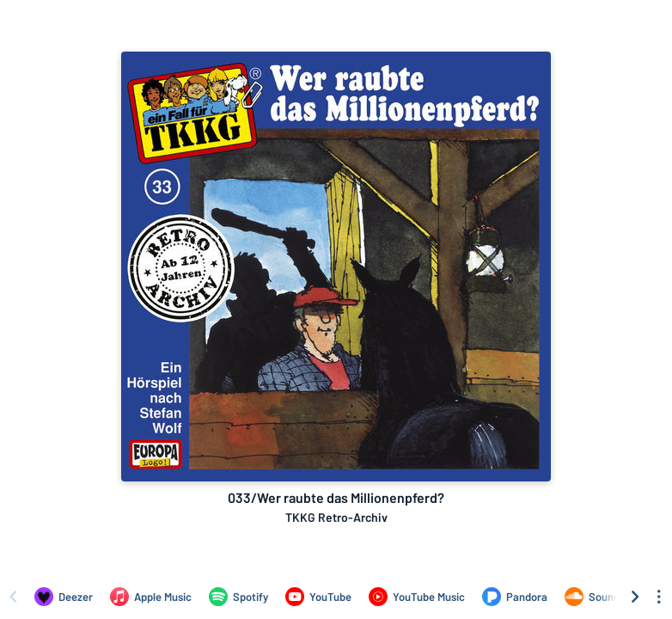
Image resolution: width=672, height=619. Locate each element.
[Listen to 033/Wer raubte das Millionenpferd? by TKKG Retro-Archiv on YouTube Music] (417, 597)
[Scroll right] (635, 597)
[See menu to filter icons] (659, 597)
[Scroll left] (13, 597)
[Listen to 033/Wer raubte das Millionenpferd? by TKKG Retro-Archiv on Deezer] (64, 597)
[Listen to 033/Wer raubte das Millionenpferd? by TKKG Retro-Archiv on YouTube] (318, 597)
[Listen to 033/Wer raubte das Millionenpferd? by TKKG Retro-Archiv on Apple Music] (151, 597)
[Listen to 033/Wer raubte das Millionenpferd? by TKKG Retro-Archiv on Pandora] (515, 597)
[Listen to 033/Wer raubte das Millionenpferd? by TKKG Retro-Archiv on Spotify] (238, 597)
